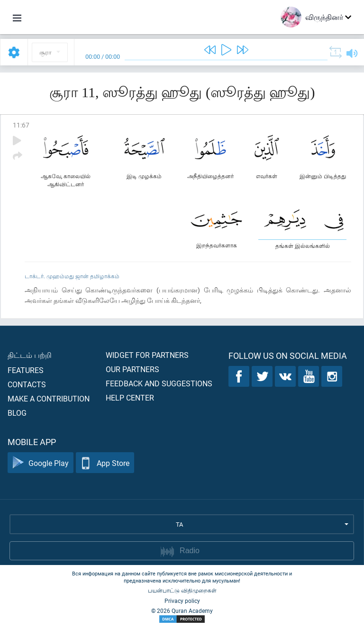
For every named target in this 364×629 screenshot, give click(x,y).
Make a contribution (49, 398)
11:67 (21, 125)
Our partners (132, 369)
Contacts (27, 384)
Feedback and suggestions (159, 383)
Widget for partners (147, 355)
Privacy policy (182, 601)
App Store (105, 463)
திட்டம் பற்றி (30, 355)
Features (26, 370)
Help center (130, 397)
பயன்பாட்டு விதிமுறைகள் (182, 590)
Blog (17, 413)
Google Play (41, 463)
